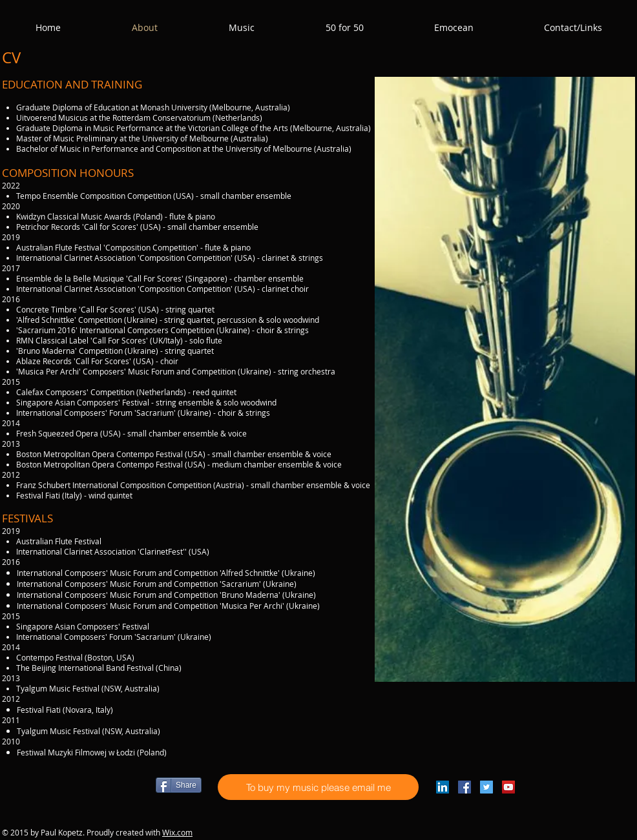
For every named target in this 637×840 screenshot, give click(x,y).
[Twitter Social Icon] (486, 787)
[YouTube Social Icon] (508, 787)
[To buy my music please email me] (318, 787)
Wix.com (177, 832)
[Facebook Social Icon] (465, 787)
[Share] (179, 785)
